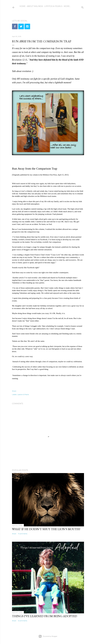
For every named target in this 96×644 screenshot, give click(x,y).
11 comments (23, 534)
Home (22, 6)
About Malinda (35, 6)
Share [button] (14, 391)
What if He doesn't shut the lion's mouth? (46, 529)
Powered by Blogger (48, 636)
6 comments (23, 621)
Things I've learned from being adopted (44, 616)
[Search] (82, 7)
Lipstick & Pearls (53, 6)
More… (67, 6)
